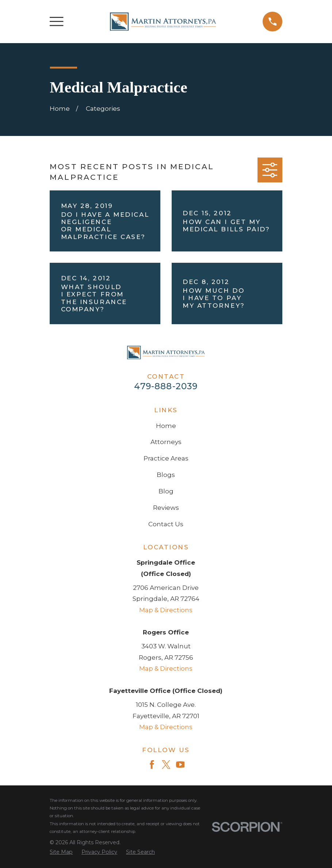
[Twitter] (166, 765)
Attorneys (166, 442)
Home (166, 426)
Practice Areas (166, 458)
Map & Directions (166, 610)
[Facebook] (152, 765)
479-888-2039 (166, 386)
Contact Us (166, 524)
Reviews (166, 508)
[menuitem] (61, 852)
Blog (166, 491)
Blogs (166, 475)
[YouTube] (180, 765)
